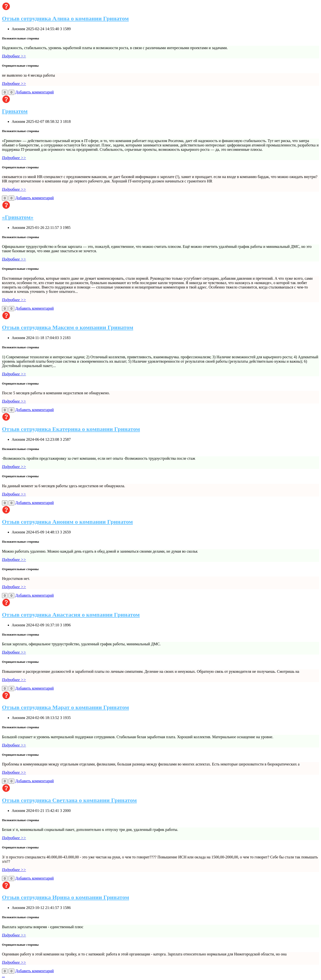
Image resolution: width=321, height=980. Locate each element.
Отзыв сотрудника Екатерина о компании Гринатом (71, 429)
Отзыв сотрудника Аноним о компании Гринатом (67, 522)
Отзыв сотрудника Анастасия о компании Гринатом (71, 615)
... (3, 976)
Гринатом (15, 111)
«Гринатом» (18, 217)
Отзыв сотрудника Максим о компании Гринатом (68, 327)
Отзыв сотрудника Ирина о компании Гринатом (65, 897)
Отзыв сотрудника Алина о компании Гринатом (65, 18)
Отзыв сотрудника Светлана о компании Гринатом (69, 800)
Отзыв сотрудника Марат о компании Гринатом (65, 707)
